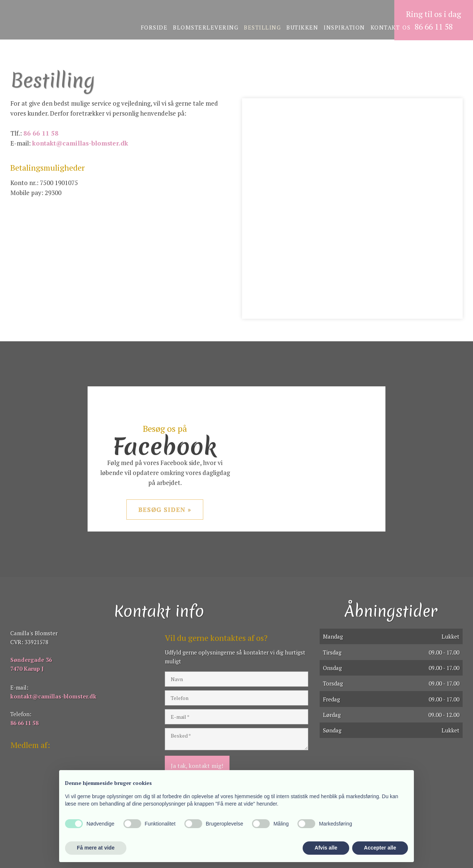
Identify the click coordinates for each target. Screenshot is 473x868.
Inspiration (344, 27)
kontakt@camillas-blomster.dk (80, 143)
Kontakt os (391, 27)
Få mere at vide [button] (96, 848)
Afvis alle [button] (326, 848)
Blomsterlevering (206, 27)
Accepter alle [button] (380, 848)
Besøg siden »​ (165, 510)
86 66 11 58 (41, 133)
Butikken (302, 27)
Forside (154, 27)
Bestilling (262, 27)
